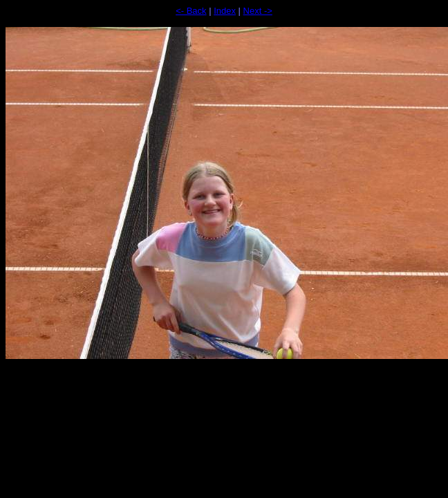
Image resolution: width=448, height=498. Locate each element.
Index (225, 11)
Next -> (258, 11)
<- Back (191, 11)
